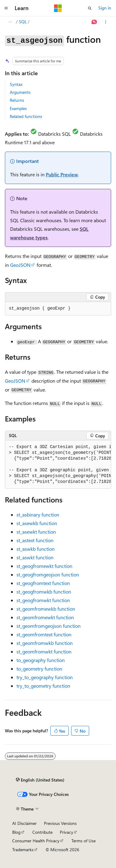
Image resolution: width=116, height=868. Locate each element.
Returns (17, 100)
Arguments (20, 92)
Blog (16, 832)
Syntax (16, 84)
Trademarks (23, 850)
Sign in (105, 8)
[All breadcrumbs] (10, 22)
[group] (58, 465)
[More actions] (106, 22)
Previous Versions (60, 823)
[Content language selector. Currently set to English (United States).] (40, 780)
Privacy (67, 832)
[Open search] (90, 8)
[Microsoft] (58, 8)
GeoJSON (20, 265)
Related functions (26, 116)
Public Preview (62, 174)
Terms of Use (83, 841)
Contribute (42, 832)
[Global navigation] (6, 8)
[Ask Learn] (94, 22)
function (38, 515)
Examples (18, 108)
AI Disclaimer (24, 823)
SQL (23, 22)
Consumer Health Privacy (36, 841)
